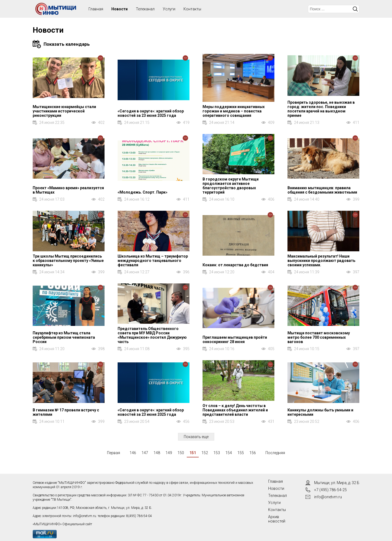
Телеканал (145, 9)
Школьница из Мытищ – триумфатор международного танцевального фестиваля (153, 261)
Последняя (275, 453)
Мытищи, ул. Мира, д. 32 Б (337, 483)
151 (193, 453)
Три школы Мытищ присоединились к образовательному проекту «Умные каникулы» (68, 261)
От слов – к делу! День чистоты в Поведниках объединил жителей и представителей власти (235, 410)
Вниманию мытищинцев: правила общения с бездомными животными (322, 190)
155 (241, 453)
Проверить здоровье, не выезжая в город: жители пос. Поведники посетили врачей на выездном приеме (321, 109)
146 (133, 453)
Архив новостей (277, 519)
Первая (114, 453)
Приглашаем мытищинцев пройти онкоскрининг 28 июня (235, 340)
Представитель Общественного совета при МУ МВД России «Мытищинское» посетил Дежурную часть (152, 335)
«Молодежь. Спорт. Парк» (143, 192)
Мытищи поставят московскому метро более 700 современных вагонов (319, 337)
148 (157, 453)
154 (229, 453)
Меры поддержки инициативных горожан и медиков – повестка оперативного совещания (234, 111)
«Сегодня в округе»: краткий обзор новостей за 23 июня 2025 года (151, 113)
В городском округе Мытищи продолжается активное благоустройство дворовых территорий (231, 186)
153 (217, 453)
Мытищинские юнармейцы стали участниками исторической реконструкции (64, 111)
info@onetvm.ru (85, 516)
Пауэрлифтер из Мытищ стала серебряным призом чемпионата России (64, 337)
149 (169, 453)
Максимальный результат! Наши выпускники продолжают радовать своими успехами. (321, 261)
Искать (355, 9)
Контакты (192, 9)
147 (145, 453)
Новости (120, 9)
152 (205, 453)
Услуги (169, 9)
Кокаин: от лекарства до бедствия (235, 265)
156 (253, 453)
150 (181, 453)
